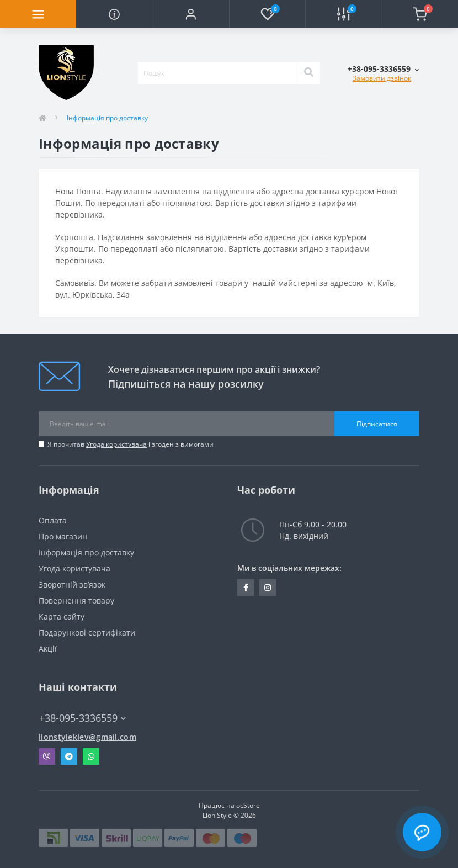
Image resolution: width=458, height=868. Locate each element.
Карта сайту (62, 616)
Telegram (69, 756)
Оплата (53, 520)
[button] (191, 14)
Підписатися (377, 424)
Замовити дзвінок (382, 78)
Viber (47, 756)
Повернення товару (76, 600)
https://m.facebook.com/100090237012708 (246, 588)
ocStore (248, 805)
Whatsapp (91, 756)
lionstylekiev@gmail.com (87, 737)
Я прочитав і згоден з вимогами (131, 444)
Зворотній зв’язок (72, 584)
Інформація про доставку (86, 552)
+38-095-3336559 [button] (82, 718)
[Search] (308, 73)
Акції (48, 649)
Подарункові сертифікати (87, 633)
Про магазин (63, 536)
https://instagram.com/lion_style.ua (268, 588)
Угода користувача (116, 444)
